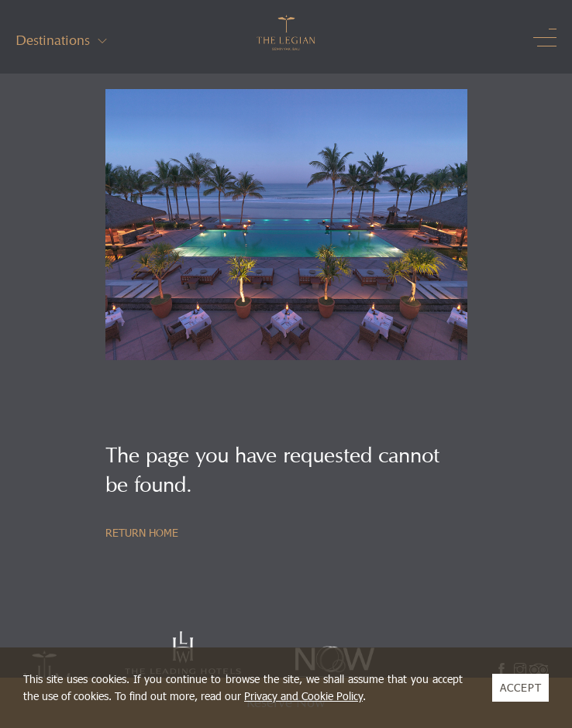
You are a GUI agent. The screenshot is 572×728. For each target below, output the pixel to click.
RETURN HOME (142, 532)
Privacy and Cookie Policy (303, 696)
